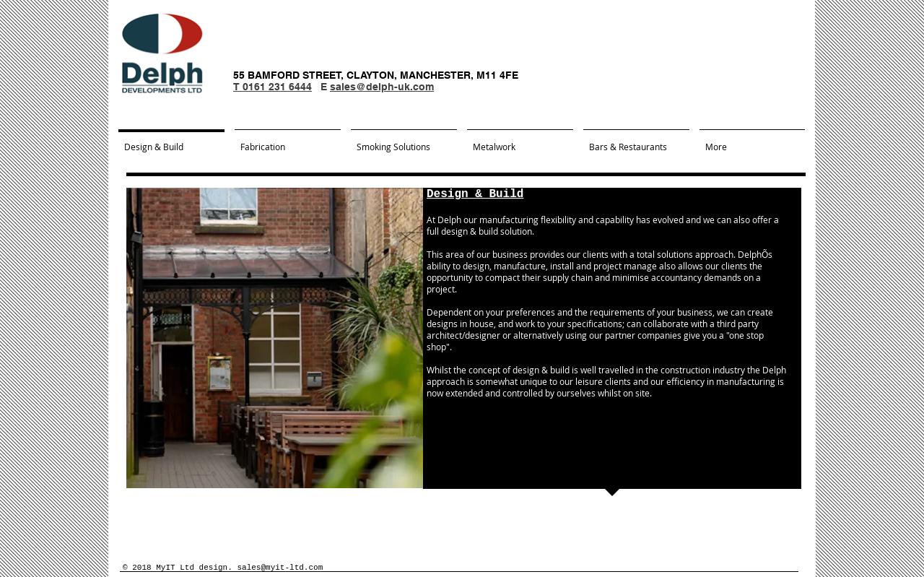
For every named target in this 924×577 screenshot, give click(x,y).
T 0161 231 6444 (273, 87)
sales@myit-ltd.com (280, 568)
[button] (275, 338)
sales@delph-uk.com (382, 87)
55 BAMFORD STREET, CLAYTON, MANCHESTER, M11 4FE (376, 75)
